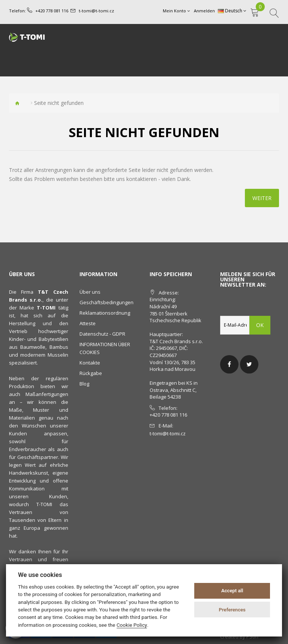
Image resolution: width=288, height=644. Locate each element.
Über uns (90, 292)
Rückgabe (91, 373)
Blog (84, 384)
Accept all (232, 591)
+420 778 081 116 (52, 11)
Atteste (88, 323)
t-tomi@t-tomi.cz (96, 11)
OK (260, 325)
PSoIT (253, 637)
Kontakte (90, 363)
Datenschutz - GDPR (102, 334)
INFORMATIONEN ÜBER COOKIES (105, 348)
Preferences (232, 610)
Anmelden (204, 11)
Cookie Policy (132, 625)
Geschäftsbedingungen (106, 302)
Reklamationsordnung (105, 313)
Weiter (262, 198)
